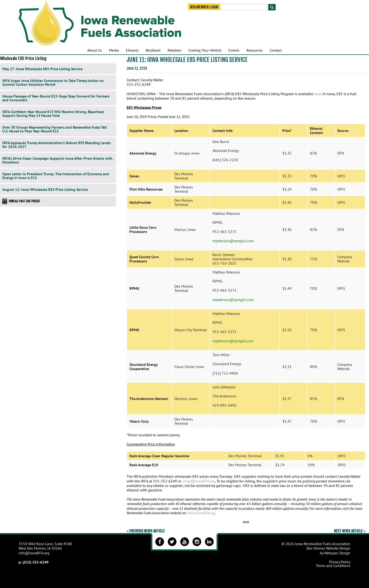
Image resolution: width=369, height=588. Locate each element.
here (318, 94)
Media (114, 50)
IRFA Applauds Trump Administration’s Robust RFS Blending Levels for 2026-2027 (57, 145)
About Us (95, 50)
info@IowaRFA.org (34, 553)
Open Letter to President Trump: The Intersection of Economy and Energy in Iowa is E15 (56, 176)
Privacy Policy (340, 562)
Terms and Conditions (333, 566)
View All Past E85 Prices (21, 201)
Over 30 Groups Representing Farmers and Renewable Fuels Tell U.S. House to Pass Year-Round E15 (55, 129)
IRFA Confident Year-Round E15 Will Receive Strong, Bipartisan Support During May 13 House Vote (53, 114)
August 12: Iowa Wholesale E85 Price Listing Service (45, 189)
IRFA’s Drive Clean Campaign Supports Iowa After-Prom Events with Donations (57, 160)
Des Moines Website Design (328, 548)
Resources (255, 50)
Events (234, 50)
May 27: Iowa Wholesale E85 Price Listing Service (42, 69)
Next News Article (350, 531)
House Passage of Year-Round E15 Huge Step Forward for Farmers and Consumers (56, 98)
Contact (276, 50)
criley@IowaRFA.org (199, 481)
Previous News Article (146, 531)
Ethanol (132, 50)
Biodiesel (153, 50)
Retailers (174, 50)
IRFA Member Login (204, 8)
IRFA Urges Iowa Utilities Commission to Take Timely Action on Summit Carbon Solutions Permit (53, 82)
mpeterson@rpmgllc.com (233, 241)
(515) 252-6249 (36, 562)
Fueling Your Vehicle (205, 50)
